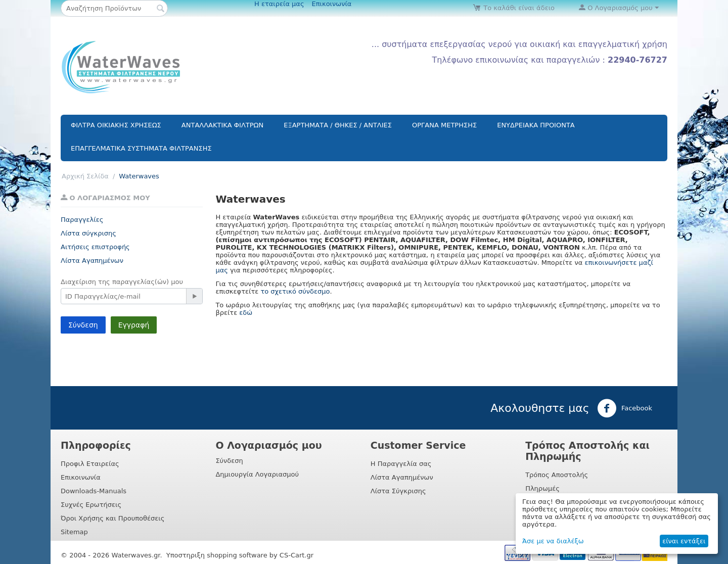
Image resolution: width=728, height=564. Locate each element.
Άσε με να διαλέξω (553, 541)
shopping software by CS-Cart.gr (260, 555)
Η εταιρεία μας (279, 4)
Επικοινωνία (332, 4)
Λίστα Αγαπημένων (92, 261)
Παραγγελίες (82, 220)
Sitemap (74, 532)
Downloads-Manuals (94, 491)
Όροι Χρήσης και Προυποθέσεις (112, 518)
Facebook (625, 408)
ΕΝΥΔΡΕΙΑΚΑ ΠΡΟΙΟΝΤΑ (536, 125)
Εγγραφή (134, 325)
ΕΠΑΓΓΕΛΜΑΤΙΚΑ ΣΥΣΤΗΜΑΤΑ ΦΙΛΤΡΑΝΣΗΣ (141, 148)
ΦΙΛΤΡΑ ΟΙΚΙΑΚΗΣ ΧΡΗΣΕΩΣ (116, 125)
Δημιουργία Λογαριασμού (257, 474)
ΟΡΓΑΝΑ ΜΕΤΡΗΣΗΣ (444, 125)
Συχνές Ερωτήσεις (91, 505)
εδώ (246, 313)
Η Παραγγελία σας (401, 464)
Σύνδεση (83, 325)
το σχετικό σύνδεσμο (295, 291)
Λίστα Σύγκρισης (398, 491)
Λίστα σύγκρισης (88, 233)
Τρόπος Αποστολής (557, 475)
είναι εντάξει (684, 541)
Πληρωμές (542, 488)
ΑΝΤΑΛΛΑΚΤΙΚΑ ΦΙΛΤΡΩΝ (222, 125)
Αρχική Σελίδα (85, 176)
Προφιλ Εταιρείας (90, 464)
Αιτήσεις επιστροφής (95, 247)
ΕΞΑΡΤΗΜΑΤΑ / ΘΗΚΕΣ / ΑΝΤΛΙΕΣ (338, 125)
